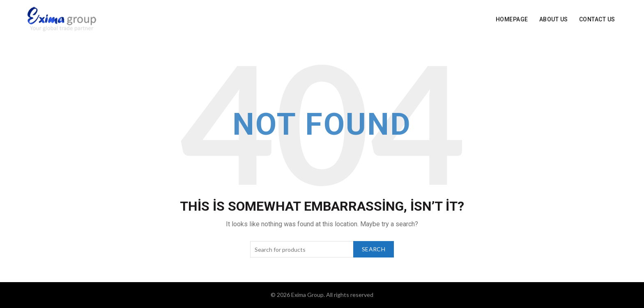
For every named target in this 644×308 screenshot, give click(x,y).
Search (374, 249)
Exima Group (307, 295)
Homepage (512, 19)
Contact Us (597, 19)
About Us (554, 19)
